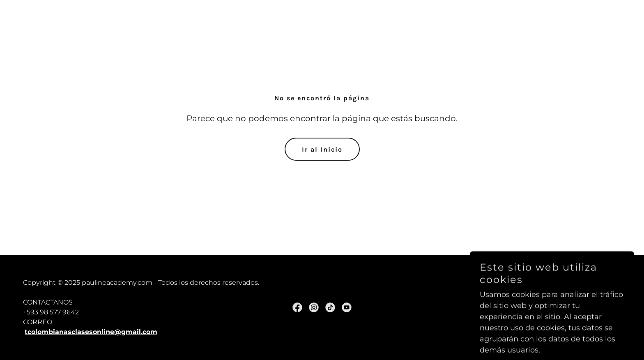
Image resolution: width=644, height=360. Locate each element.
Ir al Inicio (322, 149)
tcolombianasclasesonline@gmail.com (91, 332)
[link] (297, 307)
